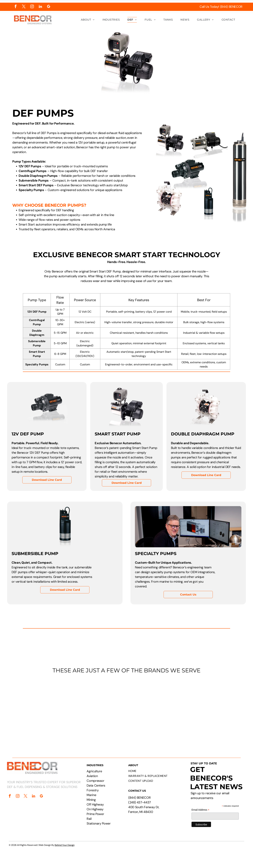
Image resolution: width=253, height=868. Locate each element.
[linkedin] (40, 7)
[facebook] (16, 7)
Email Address (200, 810)
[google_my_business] (49, 7)
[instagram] (32, 7)
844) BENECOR (140, 798)
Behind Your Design (65, 845)
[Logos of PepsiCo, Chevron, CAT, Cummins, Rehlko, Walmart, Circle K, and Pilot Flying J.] (126, 710)
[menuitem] (88, 20)
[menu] (245, 14)
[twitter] (24, 7)
